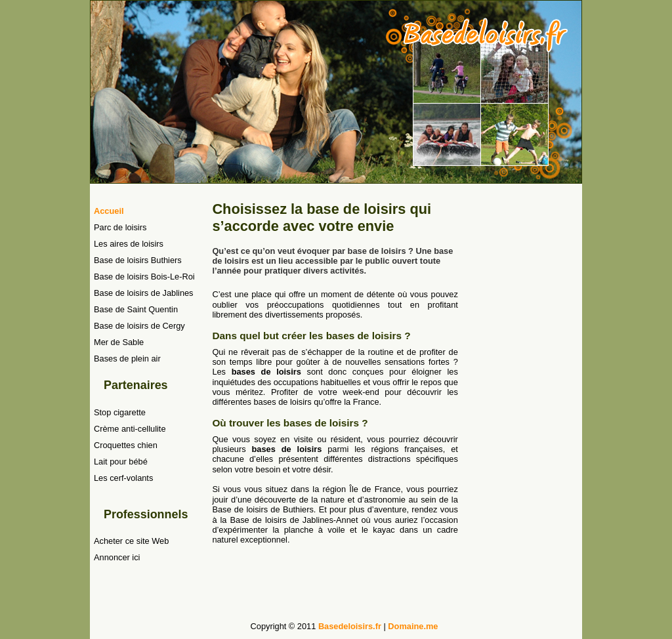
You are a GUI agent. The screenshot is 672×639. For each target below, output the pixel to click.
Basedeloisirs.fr (350, 626)
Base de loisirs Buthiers (138, 260)
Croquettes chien (126, 445)
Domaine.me (413, 626)
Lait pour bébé (121, 462)
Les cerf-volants (123, 478)
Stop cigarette (120, 412)
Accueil (109, 211)
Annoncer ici (117, 557)
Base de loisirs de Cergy (139, 326)
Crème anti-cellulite (130, 429)
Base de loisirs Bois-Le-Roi (144, 277)
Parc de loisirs (120, 227)
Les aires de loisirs (129, 244)
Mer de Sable (119, 342)
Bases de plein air (127, 359)
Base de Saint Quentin (136, 309)
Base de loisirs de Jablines (144, 293)
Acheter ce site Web (131, 541)
